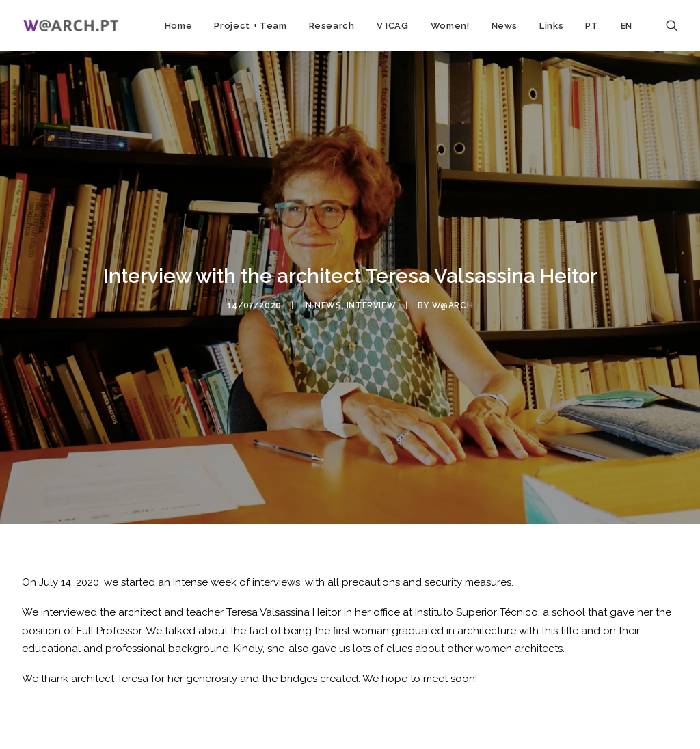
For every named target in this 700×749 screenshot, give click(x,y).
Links (551, 26)
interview (371, 304)
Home (179, 26)
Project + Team (250, 26)
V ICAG (393, 26)
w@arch (453, 304)
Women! (450, 26)
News (505, 26)
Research (332, 26)
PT (592, 26)
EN (627, 26)
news (328, 304)
